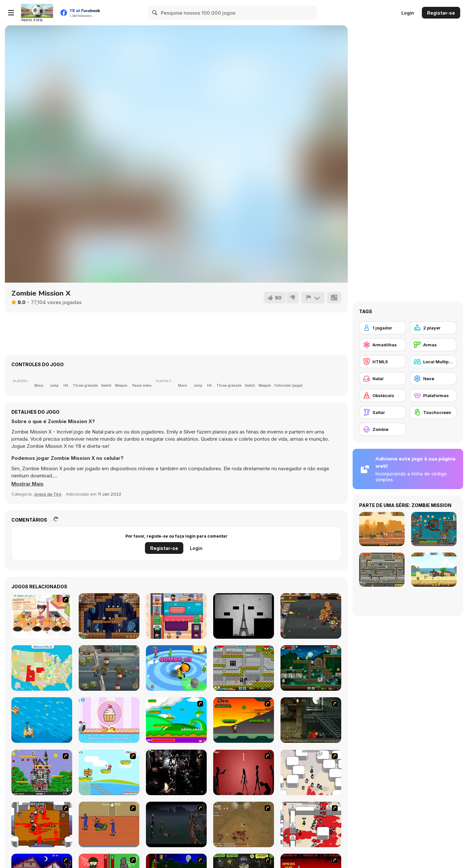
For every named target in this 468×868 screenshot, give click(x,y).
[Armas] (433, 345)
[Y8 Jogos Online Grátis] (37, 13)
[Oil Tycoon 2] (42, 720)
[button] (27, 484)
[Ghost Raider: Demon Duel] (176, 772)
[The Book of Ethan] (244, 616)
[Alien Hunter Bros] (244, 668)
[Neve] (433, 379)
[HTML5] (383, 362)
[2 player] (433, 328)
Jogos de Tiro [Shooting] (48, 494)
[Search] (155, 13)
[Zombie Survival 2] (311, 720)
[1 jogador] (383, 328)
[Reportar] (313, 298)
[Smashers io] (176, 668)
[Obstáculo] (383, 395)
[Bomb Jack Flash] (42, 772)
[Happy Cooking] (42, 616)
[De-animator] (244, 772)
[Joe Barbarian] (244, 720)
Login (408, 13)
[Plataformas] (433, 395)
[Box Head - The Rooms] (42, 824)
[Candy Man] (176, 720)
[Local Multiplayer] (433, 362)
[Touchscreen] (433, 412)
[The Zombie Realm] (311, 616)
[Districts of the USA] (42, 668)
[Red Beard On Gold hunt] (109, 772)
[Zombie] (383, 429)
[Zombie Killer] (109, 668)
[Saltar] (383, 412)
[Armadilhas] (383, 345)
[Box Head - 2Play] (311, 824)
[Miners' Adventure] (109, 616)
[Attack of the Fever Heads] (109, 824)
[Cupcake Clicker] (109, 720)
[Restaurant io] (176, 616)
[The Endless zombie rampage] (244, 824)
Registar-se (441, 13)
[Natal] (383, 379)
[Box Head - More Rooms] (311, 772)
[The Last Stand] (176, 824)
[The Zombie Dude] (311, 668)
